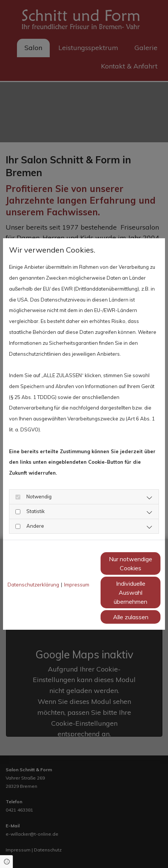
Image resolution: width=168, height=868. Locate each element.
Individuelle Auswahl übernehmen (131, 592)
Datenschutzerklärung (33, 585)
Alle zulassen (131, 617)
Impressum (77, 585)
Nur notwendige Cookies (131, 563)
